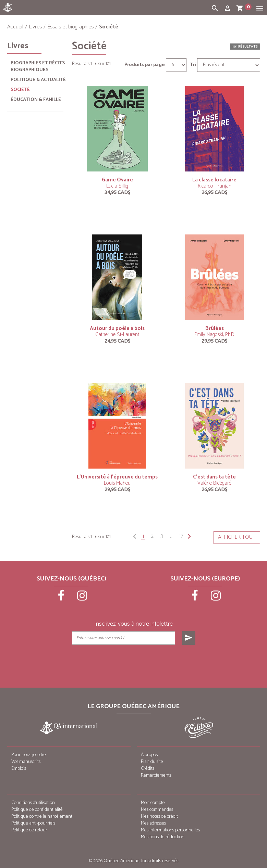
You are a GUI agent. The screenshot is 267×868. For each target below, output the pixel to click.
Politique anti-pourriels (33, 823)
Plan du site (152, 762)
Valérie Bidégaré (214, 483)
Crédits (148, 769)
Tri (193, 65)
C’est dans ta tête (214, 477)
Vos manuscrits (26, 762)
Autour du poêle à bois (117, 328)
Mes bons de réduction (163, 837)
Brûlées (215, 328)
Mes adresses (153, 823)
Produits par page (145, 65)
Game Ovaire (117, 180)
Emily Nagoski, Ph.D (214, 335)
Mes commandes (157, 810)
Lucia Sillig (117, 186)
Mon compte (153, 803)
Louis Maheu (117, 483)
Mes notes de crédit (159, 816)
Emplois (19, 769)
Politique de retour (29, 830)
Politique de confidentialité (37, 810)
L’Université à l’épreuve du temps (117, 477)
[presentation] (134, 662)
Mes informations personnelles (170, 830)
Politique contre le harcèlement (42, 816)
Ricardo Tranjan (215, 186)
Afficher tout (237, 537)
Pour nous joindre (29, 755)
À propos (149, 755)
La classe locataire (214, 180)
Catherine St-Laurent (117, 335)
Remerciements (156, 775)
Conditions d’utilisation (33, 803)
